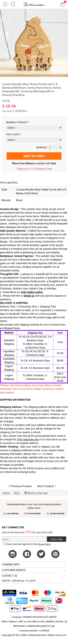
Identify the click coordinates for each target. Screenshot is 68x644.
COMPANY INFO (11, 564)
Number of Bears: (17, 122)
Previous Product (20, 486)
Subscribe (57, 539)
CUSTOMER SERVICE (14, 570)
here (16, 468)
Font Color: (14, 134)
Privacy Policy (44, 544)
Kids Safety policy (32, 292)
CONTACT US (9, 576)
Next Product (47, 486)
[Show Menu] (6, 4)
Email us (29, 296)
